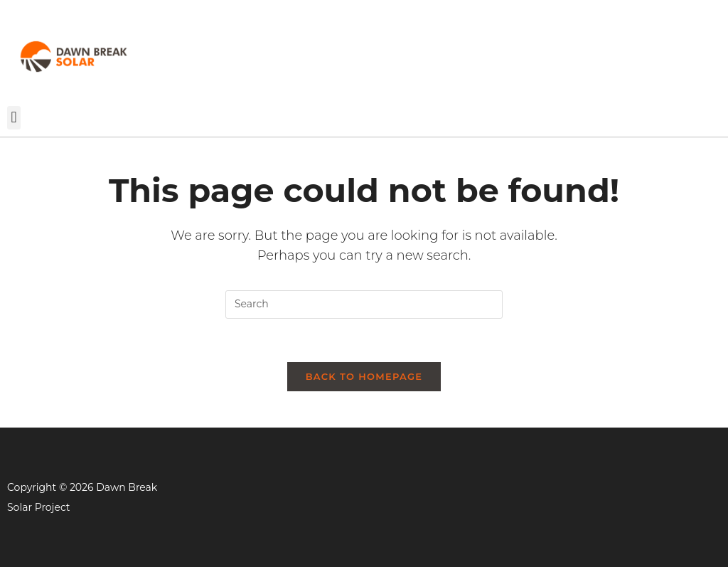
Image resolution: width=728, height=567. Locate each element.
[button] (14, 118)
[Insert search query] (364, 304)
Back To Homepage (364, 376)
